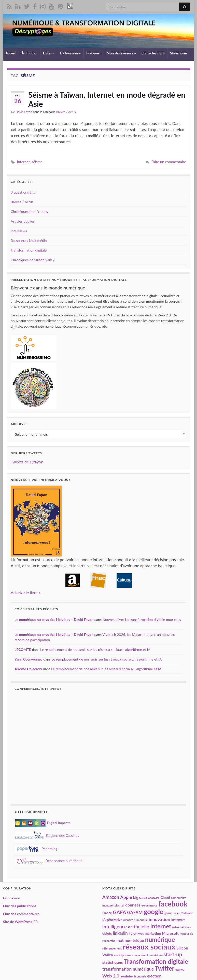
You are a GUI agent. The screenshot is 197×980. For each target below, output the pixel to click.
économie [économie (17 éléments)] (140, 976)
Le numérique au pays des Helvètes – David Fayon (54, 619)
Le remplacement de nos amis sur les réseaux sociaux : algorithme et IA (95, 649)
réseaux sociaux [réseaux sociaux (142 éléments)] (149, 947)
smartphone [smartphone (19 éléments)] (122, 955)
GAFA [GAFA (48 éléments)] (119, 912)
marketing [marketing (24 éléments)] (153, 933)
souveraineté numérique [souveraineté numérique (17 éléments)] (147, 955)
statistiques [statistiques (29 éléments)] (113, 962)
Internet (24, 162)
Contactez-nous (153, 53)
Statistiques (179, 53)
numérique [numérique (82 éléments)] (160, 939)
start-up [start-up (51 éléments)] (173, 954)
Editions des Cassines (47, 835)
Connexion (12, 898)
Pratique (94, 53)
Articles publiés (23, 221)
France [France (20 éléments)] (107, 913)
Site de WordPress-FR (20, 922)
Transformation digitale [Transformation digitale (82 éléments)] (156, 961)
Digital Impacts (43, 823)
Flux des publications (20, 906)
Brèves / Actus (66, 112)
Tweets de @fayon (27, 462)
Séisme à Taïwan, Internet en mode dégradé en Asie (107, 99)
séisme (37, 162)
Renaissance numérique (49, 861)
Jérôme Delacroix (28, 669)
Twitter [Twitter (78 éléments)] (165, 968)
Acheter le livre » (25, 593)
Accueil (11, 53)
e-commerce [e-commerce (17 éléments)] (149, 905)
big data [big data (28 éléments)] (140, 897)
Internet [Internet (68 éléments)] (161, 926)
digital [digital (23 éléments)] (119, 905)
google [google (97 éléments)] (154, 912)
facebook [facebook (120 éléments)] (173, 904)
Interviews (19, 231)
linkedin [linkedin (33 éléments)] (120, 933)
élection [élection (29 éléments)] (154, 976)
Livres (49, 53)
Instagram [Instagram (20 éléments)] (178, 920)
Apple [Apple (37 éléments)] (126, 897)
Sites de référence (122, 53)
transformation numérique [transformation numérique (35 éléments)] (128, 969)
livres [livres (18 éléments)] (140, 933)
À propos (30, 53)
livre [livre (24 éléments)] (132, 933)
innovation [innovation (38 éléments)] (159, 919)
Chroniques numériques (29, 211)
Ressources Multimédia (29, 240)
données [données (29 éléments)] (133, 905)
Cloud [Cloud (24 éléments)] (165, 897)
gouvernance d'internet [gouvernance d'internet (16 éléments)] (178, 913)
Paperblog (36, 849)
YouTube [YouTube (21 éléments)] (126, 976)
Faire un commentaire (169, 162)
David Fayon (24, 112)
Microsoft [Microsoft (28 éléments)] (170, 933)
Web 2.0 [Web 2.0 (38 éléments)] (111, 976)
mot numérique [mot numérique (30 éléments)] (130, 940)
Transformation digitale (29, 250)
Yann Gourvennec (29, 659)
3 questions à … (23, 192)
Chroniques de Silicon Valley (33, 260)
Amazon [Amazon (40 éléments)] (111, 897)
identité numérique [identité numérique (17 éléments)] (135, 920)
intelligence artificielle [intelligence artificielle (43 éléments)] (126, 926)
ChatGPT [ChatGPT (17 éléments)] (154, 898)
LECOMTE (23, 649)
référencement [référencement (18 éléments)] (112, 948)
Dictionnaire (70, 53)
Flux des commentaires (21, 914)
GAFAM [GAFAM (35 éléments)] (135, 912)
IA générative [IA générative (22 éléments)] (112, 920)
